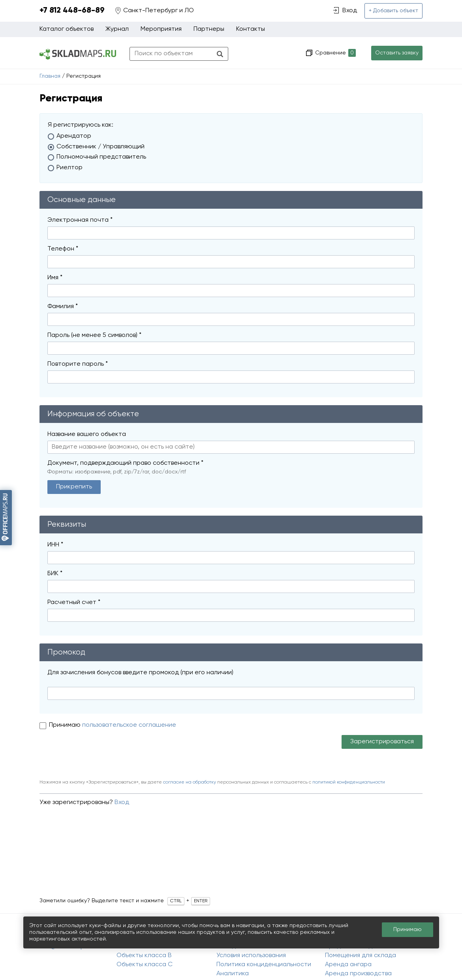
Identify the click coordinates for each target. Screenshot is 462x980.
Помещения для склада (361, 956)
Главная (50, 76)
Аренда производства (358, 974)
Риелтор (69, 168)
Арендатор (74, 136)
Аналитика (233, 974)
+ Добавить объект (393, 11)
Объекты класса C (145, 965)
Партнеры (209, 29)
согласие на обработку (190, 782)
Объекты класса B (144, 956)
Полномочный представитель (101, 157)
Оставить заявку (397, 53)
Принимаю (66, 725)
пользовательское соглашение (129, 725)
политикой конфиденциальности (349, 782)
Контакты (251, 29)
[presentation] (100, 754)
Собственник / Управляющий (100, 147)
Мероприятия (161, 29)
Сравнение (335, 53)
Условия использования (251, 956)
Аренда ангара (348, 965)
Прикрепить (74, 487)
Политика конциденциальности (264, 965)
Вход (122, 802)
